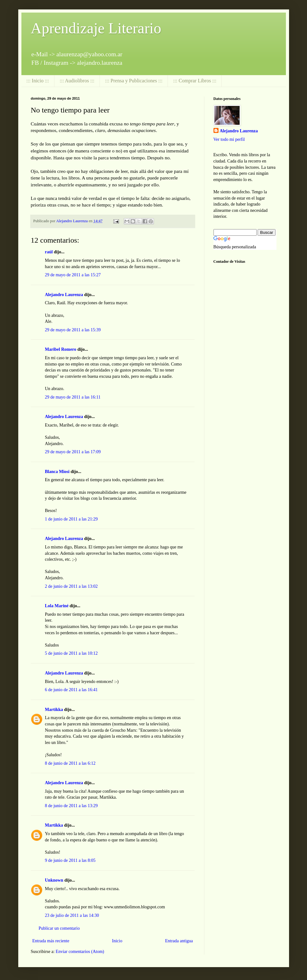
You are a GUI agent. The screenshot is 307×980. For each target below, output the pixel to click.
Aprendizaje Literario (96, 28)
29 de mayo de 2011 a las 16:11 (73, 397)
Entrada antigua (179, 941)
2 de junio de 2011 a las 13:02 (71, 586)
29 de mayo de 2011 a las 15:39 (73, 330)
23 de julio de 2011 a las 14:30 (72, 915)
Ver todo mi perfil (229, 139)
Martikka (54, 710)
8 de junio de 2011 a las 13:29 (71, 806)
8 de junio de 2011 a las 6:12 (70, 763)
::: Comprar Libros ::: (195, 81)
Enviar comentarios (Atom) (80, 952)
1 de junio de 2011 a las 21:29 (71, 519)
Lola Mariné (57, 606)
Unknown (54, 880)
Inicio (117, 941)
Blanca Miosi (57, 472)
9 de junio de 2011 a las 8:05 (70, 860)
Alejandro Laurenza (64, 295)
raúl (49, 252)
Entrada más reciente (51, 941)
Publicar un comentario (59, 928)
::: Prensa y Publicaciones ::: (134, 81)
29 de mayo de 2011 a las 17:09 (73, 452)
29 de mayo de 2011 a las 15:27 (73, 275)
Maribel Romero (61, 349)
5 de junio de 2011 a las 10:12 (71, 653)
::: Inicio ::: (38, 81)
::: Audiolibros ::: (77, 81)
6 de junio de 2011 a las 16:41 (71, 690)
